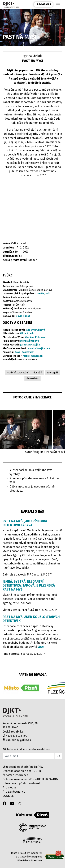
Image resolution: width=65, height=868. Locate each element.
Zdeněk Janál (43, 294)
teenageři (52, 373)
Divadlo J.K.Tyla (15, 712)
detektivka (32, 379)
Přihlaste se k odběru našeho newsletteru (26, 749)
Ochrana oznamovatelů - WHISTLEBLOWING (30, 779)
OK (58, 756)
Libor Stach (27, 333)
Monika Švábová (30, 341)
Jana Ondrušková (35, 330)
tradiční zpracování (18, 373)
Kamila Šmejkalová (39, 348)
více (41, 647)
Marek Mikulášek (33, 356)
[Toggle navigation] (58, 5)
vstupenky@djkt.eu (17, 740)
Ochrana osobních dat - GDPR (22, 771)
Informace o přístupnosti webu (22, 783)
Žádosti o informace (15, 775)
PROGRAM (44, 4)
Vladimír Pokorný (35, 337)
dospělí (38, 373)
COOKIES (8, 796)
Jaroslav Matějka (30, 345)
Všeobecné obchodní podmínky (23, 767)
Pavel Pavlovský (24, 352)
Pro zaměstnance (14, 792)
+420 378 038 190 (15, 736)
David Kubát (23, 316)
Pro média (9, 787)
